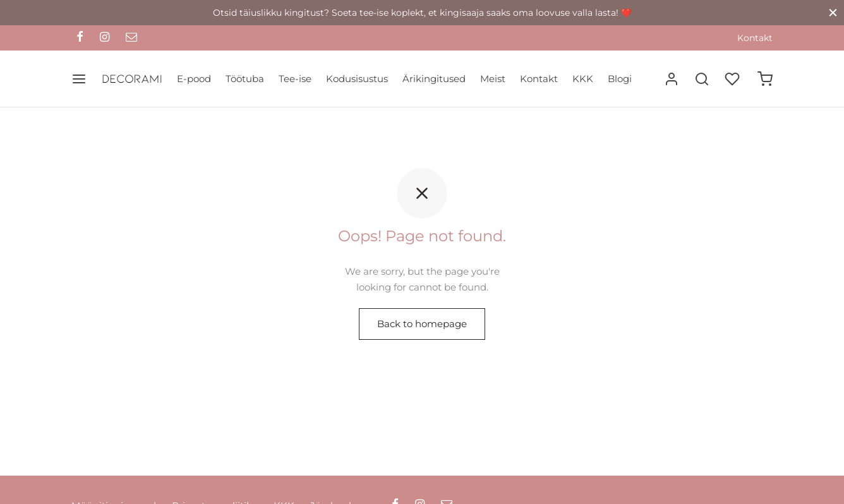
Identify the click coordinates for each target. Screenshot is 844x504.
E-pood (194, 79)
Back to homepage (422, 324)
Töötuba (245, 79)
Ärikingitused (434, 79)
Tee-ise (295, 79)
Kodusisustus (357, 79)
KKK (583, 79)
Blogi (620, 79)
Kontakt (755, 38)
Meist (493, 79)
